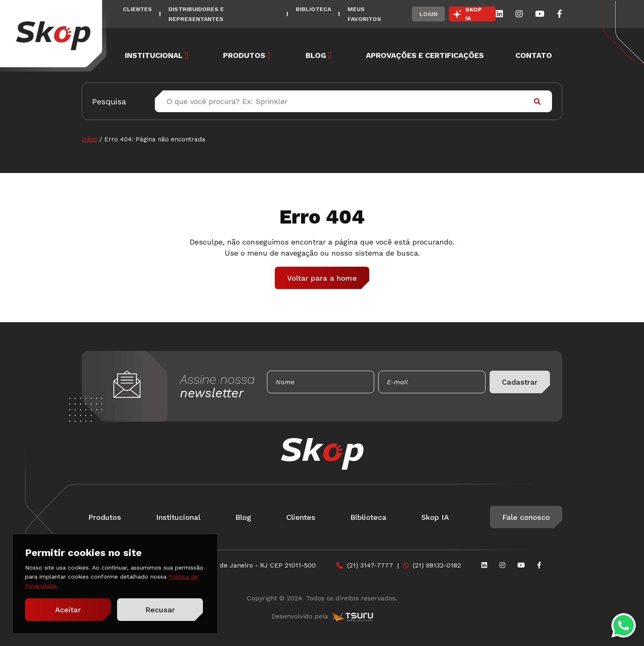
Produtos (244, 55)
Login (428, 14)
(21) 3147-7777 (370, 565)
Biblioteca (313, 9)
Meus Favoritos (364, 14)
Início (90, 139)
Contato (534, 55)
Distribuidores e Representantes (196, 14)
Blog (316, 55)
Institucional (154, 55)
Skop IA (435, 517)
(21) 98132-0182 (437, 565)
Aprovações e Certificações (425, 55)
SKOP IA (474, 14)
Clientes (137, 9)
